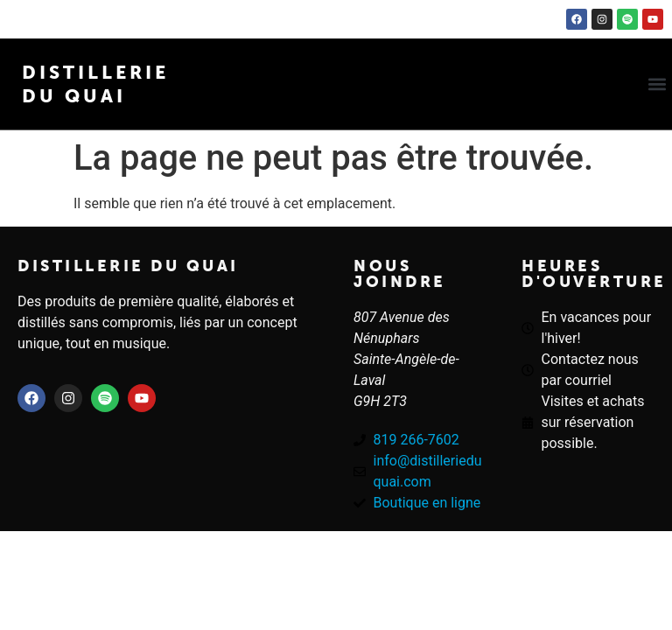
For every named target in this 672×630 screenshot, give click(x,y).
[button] (658, 84)
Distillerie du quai (128, 266)
